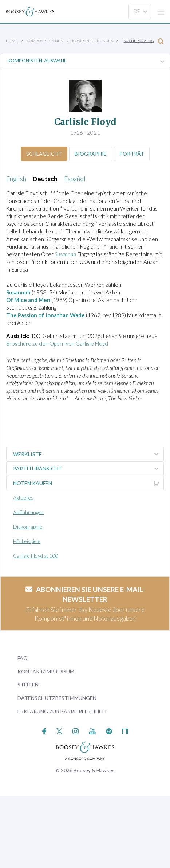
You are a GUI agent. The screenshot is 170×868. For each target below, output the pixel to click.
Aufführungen (28, 512)
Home (12, 41)
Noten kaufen (88, 483)
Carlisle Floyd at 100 (36, 556)
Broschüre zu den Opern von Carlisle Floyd (57, 343)
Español (75, 179)
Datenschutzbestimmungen (57, 698)
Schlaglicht (44, 154)
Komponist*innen (45, 41)
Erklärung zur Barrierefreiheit (62, 711)
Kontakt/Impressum (46, 671)
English (16, 179)
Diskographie (28, 527)
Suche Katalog (144, 41)
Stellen (28, 684)
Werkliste (88, 454)
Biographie (91, 154)
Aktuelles (23, 498)
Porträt (132, 154)
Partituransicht (88, 469)
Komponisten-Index (92, 41)
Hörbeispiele (27, 541)
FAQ (23, 658)
